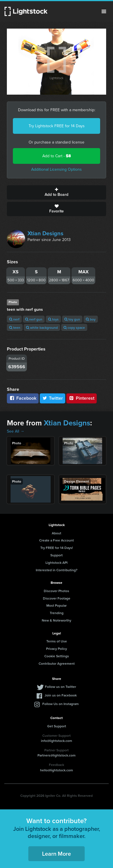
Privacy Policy (57, 649)
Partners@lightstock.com (57, 755)
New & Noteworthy (57, 620)
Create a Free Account (57, 540)
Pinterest (82, 398)
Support (57, 555)
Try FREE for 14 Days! (57, 548)
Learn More (57, 854)
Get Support (57, 726)
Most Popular (57, 605)
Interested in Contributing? (57, 570)
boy (91, 319)
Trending (57, 613)
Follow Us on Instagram (61, 704)
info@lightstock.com (57, 741)
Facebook (23, 398)
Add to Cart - (57, 156)
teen (15, 328)
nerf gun (34, 319)
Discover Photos (57, 591)
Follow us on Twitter (61, 687)
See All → (16, 431)
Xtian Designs (45, 233)
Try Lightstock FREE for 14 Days (57, 126)
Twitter (53, 398)
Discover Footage (57, 598)
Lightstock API (57, 563)
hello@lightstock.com (57, 770)
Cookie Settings (57, 656)
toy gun (72, 319)
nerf (14, 319)
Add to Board (57, 192)
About (57, 533)
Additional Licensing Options (57, 169)
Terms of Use (57, 641)
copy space (74, 328)
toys (53, 319)
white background (42, 328)
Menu (104, 11)
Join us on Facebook (61, 695)
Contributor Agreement (57, 663)
